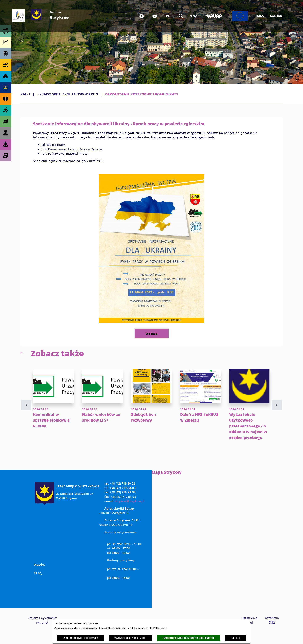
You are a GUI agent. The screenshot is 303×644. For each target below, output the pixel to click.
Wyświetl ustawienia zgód (130, 638)
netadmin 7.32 (272, 632)
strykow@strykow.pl (130, 513)
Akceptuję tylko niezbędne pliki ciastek (189, 638)
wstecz (152, 333)
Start (25, 94)
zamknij (236, 638)
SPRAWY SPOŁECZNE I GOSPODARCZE (68, 94)
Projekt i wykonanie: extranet (42, 632)
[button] (151, 322)
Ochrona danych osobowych (80, 638)
